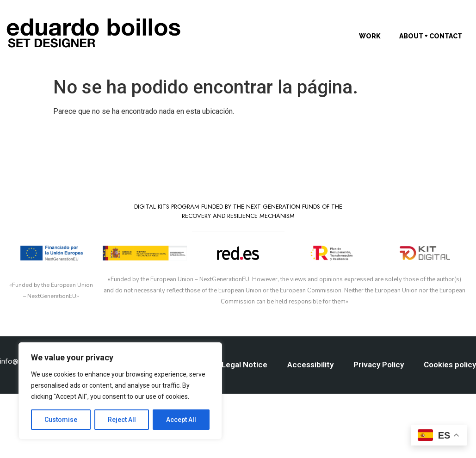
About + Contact (431, 36)
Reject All (122, 420)
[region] (120, 391)
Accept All (181, 420)
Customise (61, 420)
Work (370, 36)
